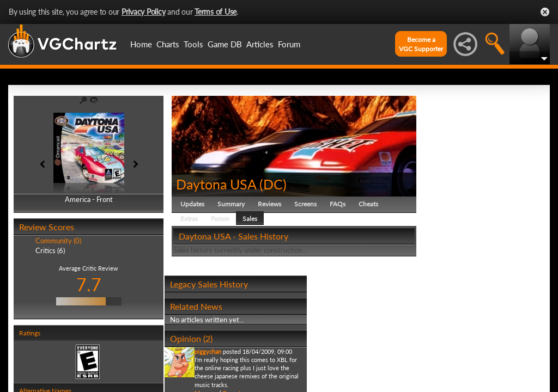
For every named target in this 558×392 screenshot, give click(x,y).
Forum (289, 44)
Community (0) (58, 241)
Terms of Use (216, 12)
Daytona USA (216, 184)
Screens (305, 204)
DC (273, 184)
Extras (189, 219)
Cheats (368, 204)
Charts (168, 44)
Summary (231, 204)
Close (545, 12)
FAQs (338, 204)
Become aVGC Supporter (421, 44)
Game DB (225, 44)
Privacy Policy (144, 12)
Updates (192, 204)
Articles (260, 44)
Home (141, 44)
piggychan (208, 351)
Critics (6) (50, 250)
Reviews (269, 204)
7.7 (89, 284)
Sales (250, 219)
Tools (193, 44)
